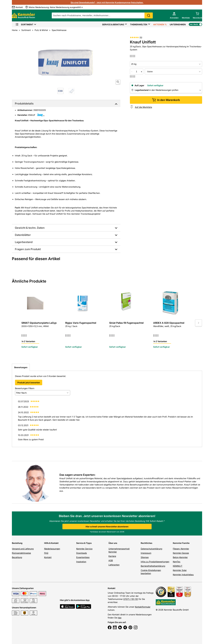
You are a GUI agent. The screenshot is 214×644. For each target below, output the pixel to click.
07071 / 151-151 (131, 599)
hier (120, 618)
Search (149, 15)
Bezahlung (17, 557)
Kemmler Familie (181, 543)
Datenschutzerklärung (151, 549)
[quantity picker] (137, 71)
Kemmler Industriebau (183, 575)
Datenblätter (23, 235)
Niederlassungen (52, 549)
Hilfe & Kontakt (51, 543)
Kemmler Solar (180, 570)
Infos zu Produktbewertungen (155, 562)
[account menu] (174, 15)
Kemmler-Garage (181, 553)
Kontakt (48, 557)
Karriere (112, 556)
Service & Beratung (113, 24)
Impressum (146, 553)
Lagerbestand (24, 242)
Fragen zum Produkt (28, 249)
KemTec (177, 562)
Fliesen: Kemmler (181, 549)
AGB (111, 560)
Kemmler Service (84, 549)
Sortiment (24, 24)
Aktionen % (160, 24)
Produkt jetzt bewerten (29, 382)
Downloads (82, 553)
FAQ (46, 553)
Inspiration (81, 562)
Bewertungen (21, 367)
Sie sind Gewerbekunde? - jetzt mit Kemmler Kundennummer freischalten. (107, 2)
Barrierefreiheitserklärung (153, 566)
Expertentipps (83, 557)
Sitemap (145, 557)
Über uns (113, 543)
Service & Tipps (84, 543)
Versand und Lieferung (23, 549)
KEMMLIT (178, 566)
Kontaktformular (143, 607)
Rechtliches (147, 543)
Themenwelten (139, 24)
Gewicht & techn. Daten (30, 228)
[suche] (102, 15)
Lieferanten (114, 565)
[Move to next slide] (199, 323)
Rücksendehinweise (21, 553)
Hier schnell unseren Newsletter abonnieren (107, 527)
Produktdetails (24, 104)
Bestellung (17, 543)
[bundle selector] (173, 71)
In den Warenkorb (166, 100)
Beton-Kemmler (180, 557)
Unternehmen (178, 24)
